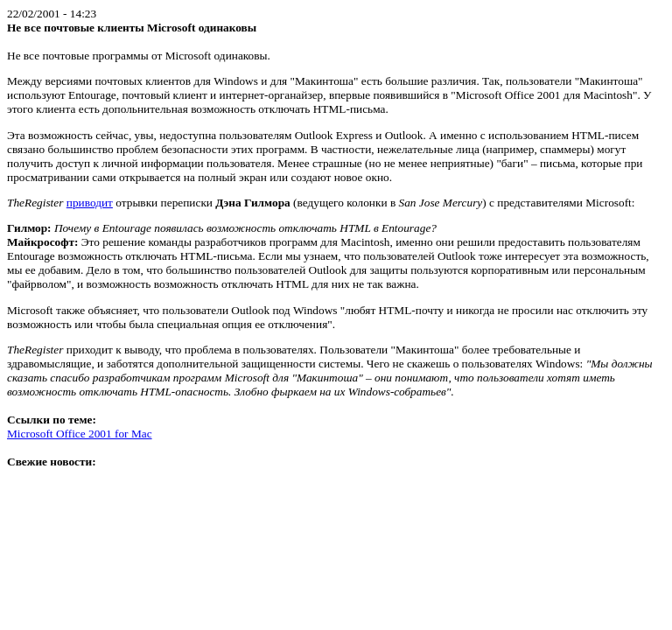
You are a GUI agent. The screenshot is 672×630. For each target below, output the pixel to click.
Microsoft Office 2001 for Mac (80, 434)
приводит (90, 203)
